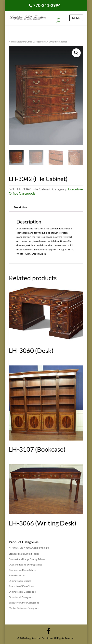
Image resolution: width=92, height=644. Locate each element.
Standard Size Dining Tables (24, 554)
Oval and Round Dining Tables (25, 564)
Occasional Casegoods (21, 597)
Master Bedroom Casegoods (24, 608)
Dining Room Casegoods (22, 592)
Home (12, 42)
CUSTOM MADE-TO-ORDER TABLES (29, 548)
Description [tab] (20, 207)
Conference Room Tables (22, 570)
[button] (76, 53)
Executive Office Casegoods (30, 42)
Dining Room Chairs (20, 581)
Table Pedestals (17, 575)
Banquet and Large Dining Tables (27, 559)
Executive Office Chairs (22, 586)
